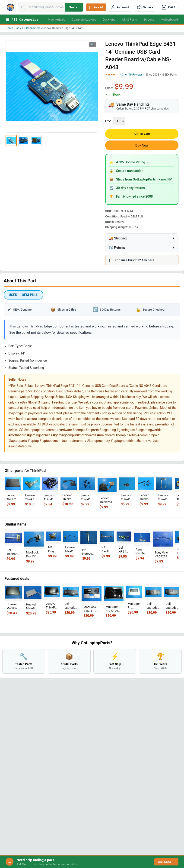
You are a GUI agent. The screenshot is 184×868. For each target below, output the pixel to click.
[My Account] (120, 7)
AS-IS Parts (129, 20)
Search (74, 7)
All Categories (22, 19)
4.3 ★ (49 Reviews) (132, 75)
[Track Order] (145, 7)
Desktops (109, 20)
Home (9, 28)
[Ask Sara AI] (96, 7)
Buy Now (142, 145)
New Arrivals (57, 20)
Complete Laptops (84, 20)
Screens (149, 20)
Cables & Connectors (27, 28)
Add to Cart (142, 134)
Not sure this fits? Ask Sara (132, 260)
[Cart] (168, 7)
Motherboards (170, 20)
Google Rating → (133, 162)
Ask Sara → (166, 862)
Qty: (108, 121)
